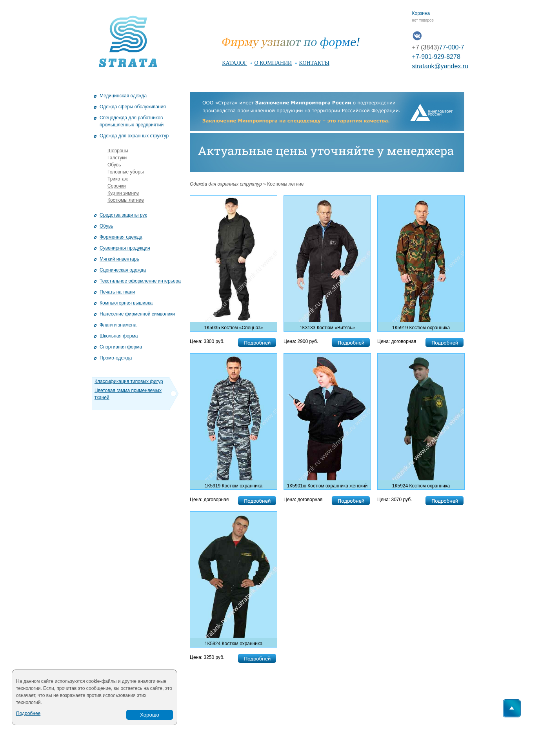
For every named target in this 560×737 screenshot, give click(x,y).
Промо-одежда (116, 358)
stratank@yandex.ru (440, 66)
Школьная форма (119, 336)
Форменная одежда (121, 237)
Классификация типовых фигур (129, 381)
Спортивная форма (121, 347)
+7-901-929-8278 (436, 57)
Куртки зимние (123, 193)
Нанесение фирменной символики (137, 314)
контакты (314, 63)
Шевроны (118, 151)
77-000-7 (438, 47)
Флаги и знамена (118, 325)
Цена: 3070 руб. (395, 500)
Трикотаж (118, 179)
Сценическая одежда (123, 270)
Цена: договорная (397, 341)
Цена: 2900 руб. (301, 341)
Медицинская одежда (123, 96)
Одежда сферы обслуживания (133, 107)
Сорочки (117, 186)
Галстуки (117, 158)
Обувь (114, 165)
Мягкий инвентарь (119, 259)
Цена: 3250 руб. (207, 657)
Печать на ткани (117, 292)
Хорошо (150, 715)
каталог (235, 63)
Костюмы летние (126, 200)
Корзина (440, 17)
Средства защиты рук (123, 215)
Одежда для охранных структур (134, 136)
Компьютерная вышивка (126, 303)
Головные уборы (126, 172)
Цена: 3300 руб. (207, 341)
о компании (273, 63)
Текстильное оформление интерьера (140, 281)
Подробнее (28, 713)
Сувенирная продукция (125, 248)
